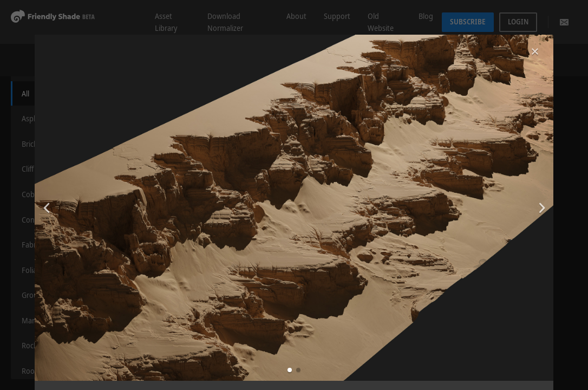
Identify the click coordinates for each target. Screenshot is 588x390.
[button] (290, 370)
